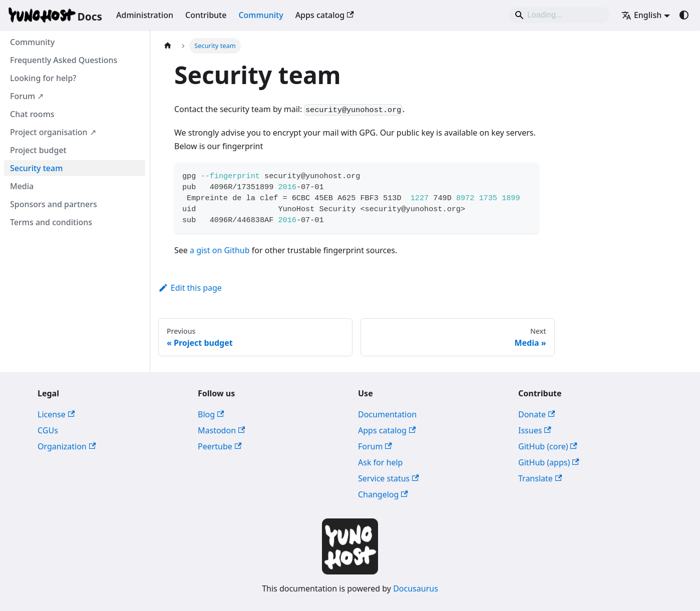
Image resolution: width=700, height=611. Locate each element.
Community (261, 15)
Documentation (387, 414)
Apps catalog (325, 15)
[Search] (559, 15)
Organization (67, 446)
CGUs (48, 430)
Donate (537, 414)
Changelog (383, 494)
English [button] (641, 15)
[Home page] (168, 46)
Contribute (206, 15)
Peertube (220, 446)
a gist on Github (220, 250)
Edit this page (190, 288)
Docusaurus (416, 588)
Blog (211, 414)
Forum (375, 446)
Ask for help (380, 462)
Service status (389, 478)
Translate (540, 478)
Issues (535, 430)
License (56, 414)
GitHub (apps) (549, 462)
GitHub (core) (548, 446)
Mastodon (221, 430)
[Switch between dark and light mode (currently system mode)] (684, 15)
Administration (145, 15)
